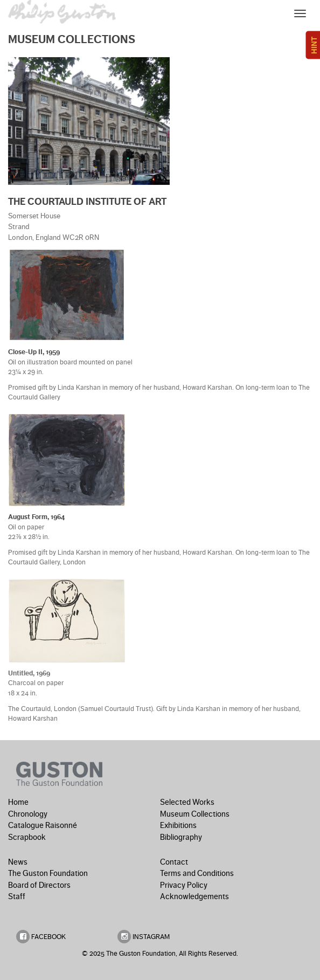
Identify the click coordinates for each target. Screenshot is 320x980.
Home (18, 802)
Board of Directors (39, 885)
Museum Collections (195, 814)
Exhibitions (178, 825)
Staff (17, 896)
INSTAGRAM (144, 937)
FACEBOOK (41, 937)
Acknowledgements (194, 896)
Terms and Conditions (197, 873)
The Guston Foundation (48, 873)
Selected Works (187, 802)
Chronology (28, 814)
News (18, 862)
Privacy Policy (184, 885)
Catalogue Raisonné (43, 825)
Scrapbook (27, 837)
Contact (174, 862)
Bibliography (181, 837)
